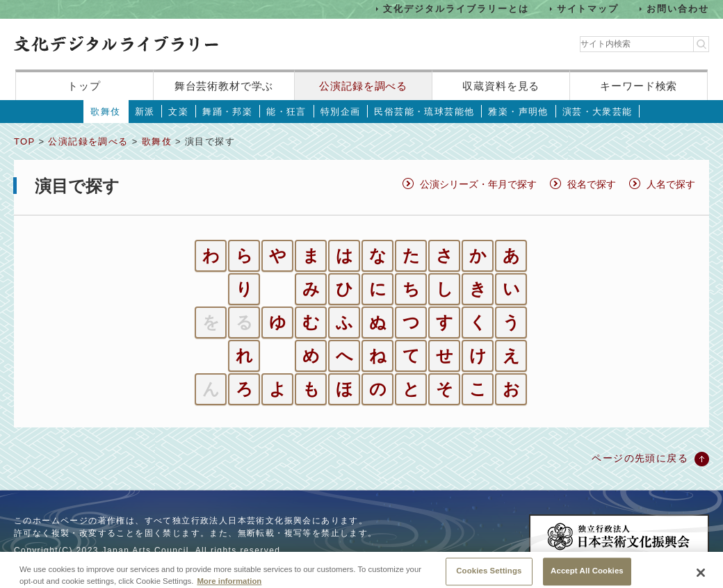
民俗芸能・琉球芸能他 (424, 112)
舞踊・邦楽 (227, 112)
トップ (84, 86)
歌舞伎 (105, 112)
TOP (24, 141)
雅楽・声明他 (518, 112)
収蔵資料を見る (501, 86)
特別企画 (341, 112)
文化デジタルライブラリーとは (456, 9)
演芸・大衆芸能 (598, 112)
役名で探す (592, 184)
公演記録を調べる (363, 86)
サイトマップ (588, 9)
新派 (145, 112)
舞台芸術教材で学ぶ (224, 86)
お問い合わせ (678, 9)
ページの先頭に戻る (640, 458)
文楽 (178, 112)
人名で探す (671, 184)
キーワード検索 (639, 86)
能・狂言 (286, 112)
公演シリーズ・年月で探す (478, 184)
